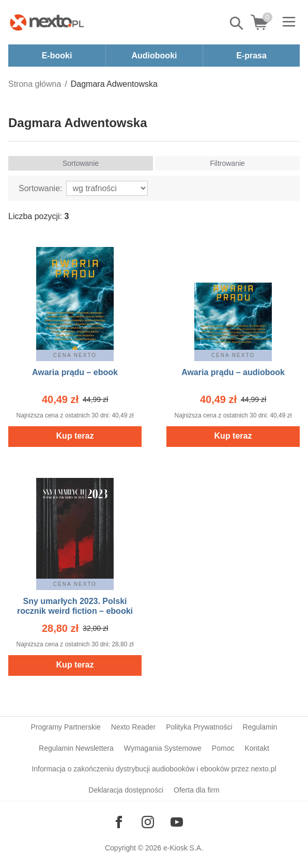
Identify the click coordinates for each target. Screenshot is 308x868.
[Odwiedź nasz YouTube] (177, 822)
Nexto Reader (133, 727)
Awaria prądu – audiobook (233, 372)
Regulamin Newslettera (76, 748)
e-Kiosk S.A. (183, 848)
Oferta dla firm (197, 790)
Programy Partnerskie (65, 727)
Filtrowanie (227, 163)
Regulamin (260, 727)
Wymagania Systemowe (163, 748)
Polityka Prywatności (199, 727)
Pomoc (223, 748)
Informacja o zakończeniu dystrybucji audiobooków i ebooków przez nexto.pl (154, 769)
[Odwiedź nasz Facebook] (119, 822)
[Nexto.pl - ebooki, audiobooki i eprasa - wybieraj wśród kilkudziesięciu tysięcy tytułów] (47, 22)
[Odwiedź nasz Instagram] (148, 822)
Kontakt (257, 748)
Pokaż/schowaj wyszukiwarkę (237, 23)
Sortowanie (81, 163)
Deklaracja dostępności (126, 790)
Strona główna (35, 84)
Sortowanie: (41, 188)
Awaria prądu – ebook (75, 372)
